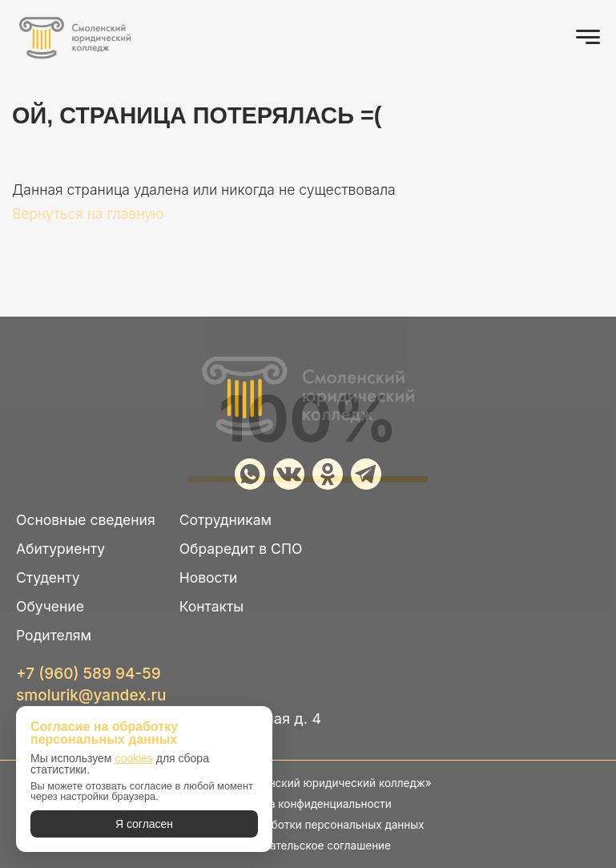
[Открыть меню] (588, 37)
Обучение (50, 606)
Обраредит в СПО (241, 549)
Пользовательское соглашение (308, 846)
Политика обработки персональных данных (308, 825)
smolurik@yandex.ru (91, 695)
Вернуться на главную (88, 214)
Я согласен (144, 824)
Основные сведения (86, 520)
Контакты (212, 606)
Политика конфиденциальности (308, 804)
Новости (209, 577)
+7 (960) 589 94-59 (89, 674)
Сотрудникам (225, 520)
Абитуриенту (60, 549)
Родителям (54, 635)
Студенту (48, 577)
